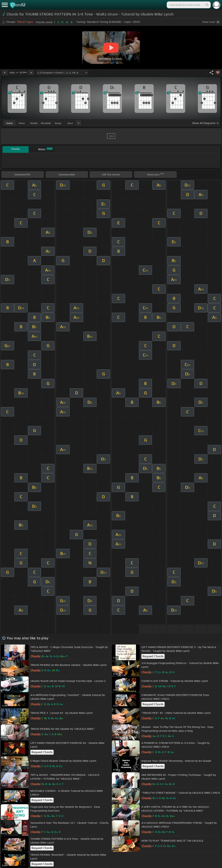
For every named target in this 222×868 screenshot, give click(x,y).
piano (22, 123)
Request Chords (153, 656)
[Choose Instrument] (79, 123)
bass (70, 123)
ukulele (34, 123)
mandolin (46, 123)
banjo (58, 123)
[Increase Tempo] (31, 73)
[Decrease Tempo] (5, 73)
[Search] (207, 5)
